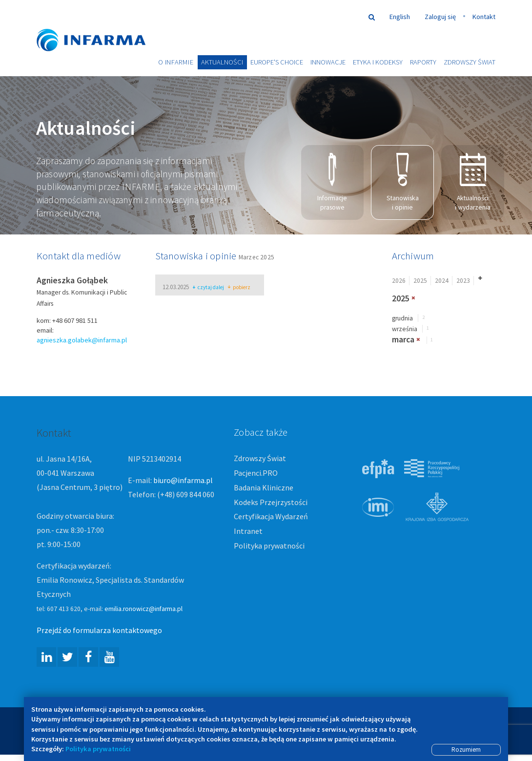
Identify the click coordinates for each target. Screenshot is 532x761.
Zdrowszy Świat (470, 62)
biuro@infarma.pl (183, 481)
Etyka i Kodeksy (378, 62)
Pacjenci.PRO (256, 473)
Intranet (248, 531)
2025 (420, 281)
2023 (463, 281)
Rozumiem (466, 750)
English (400, 17)
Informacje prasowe (332, 183)
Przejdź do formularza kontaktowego (99, 631)
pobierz (239, 288)
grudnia (402, 318)
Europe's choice (277, 62)
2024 (442, 281)
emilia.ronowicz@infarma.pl (143, 609)
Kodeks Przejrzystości (271, 502)
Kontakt (484, 17)
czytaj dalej (208, 288)
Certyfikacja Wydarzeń (271, 517)
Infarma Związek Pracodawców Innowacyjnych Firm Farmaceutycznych (100, 26)
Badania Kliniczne (264, 487)
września (405, 329)
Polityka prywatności (269, 546)
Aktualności (222, 62)
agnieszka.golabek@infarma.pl (82, 340)
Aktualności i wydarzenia (473, 183)
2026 (399, 281)
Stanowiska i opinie (403, 183)
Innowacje (328, 62)
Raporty (423, 62)
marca (403, 340)
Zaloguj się (440, 17)
